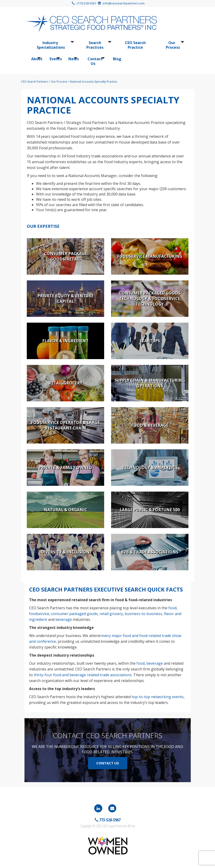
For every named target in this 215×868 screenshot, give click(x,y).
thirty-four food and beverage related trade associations (83, 675)
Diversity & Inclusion (65, 552)
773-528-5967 (109, 820)
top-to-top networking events (158, 697)
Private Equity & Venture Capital (65, 299)
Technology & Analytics (150, 467)
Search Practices (95, 45)
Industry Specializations (51, 45)
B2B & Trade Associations (150, 552)
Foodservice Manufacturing (150, 256)
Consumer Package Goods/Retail (65, 256)
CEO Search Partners (34, 82)
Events (54, 59)
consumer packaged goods (74, 614)
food (172, 608)
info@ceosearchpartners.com (124, 3)
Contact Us (95, 61)
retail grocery (111, 614)
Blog (116, 59)
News (72, 59)
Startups (150, 341)
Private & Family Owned (65, 467)
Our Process (173, 45)
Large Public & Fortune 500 (150, 510)
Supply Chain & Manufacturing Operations (150, 383)
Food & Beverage (150, 425)
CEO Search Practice (135, 45)
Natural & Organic (65, 510)
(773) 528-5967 (86, 3)
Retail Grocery (65, 383)
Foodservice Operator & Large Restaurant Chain (65, 425)
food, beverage (150, 663)
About (35, 59)
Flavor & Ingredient (65, 341)
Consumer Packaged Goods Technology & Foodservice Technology (150, 299)
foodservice (39, 614)
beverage (64, 619)
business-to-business (143, 614)
